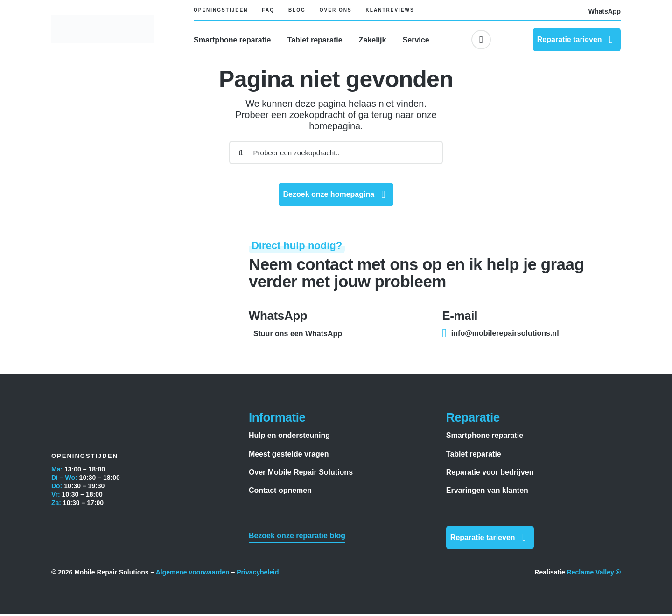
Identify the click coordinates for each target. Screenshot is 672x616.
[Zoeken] (241, 155)
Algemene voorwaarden (193, 574)
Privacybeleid (258, 574)
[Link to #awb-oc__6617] (481, 40)
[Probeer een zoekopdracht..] (336, 155)
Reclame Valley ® (594, 574)
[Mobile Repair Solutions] (103, 19)
